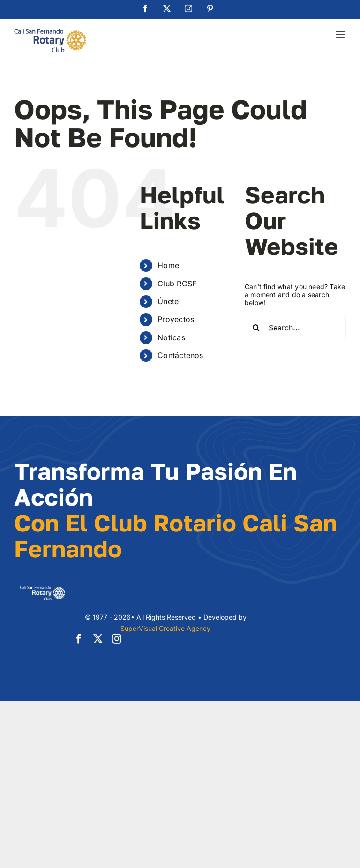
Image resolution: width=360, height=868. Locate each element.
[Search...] (295, 328)
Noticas (171, 337)
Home (168, 265)
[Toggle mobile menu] (341, 34)
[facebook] (79, 639)
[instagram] (117, 639)
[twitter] (98, 639)
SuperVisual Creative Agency (165, 628)
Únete (168, 301)
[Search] (256, 328)
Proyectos (176, 319)
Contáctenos (180, 355)
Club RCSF (177, 284)
